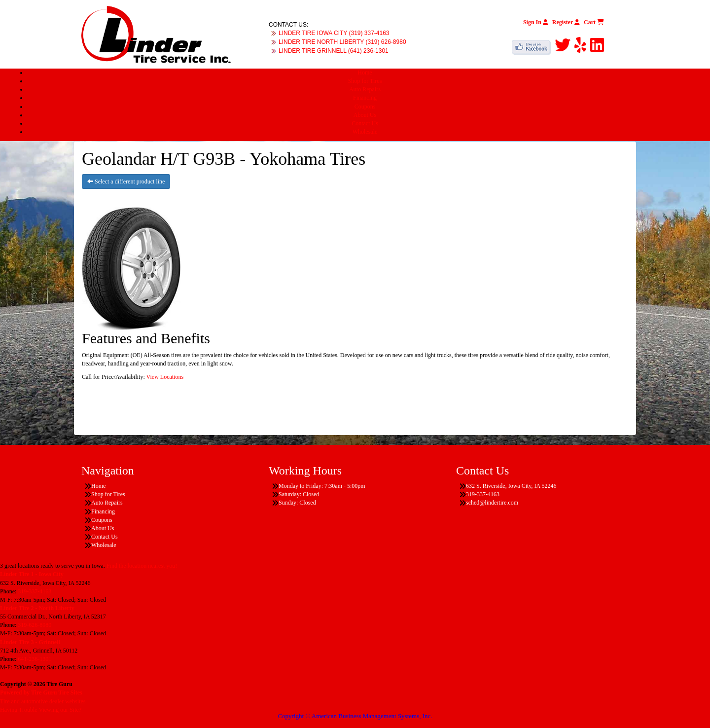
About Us (365, 115)
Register (566, 22)
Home (365, 73)
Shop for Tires (365, 81)
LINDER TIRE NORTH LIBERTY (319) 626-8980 (342, 42)
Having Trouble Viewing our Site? (41, 710)
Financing (365, 98)
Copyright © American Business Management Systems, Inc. (355, 716)
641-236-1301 (35, 659)
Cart (594, 22)
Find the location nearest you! (142, 566)
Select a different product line (126, 182)
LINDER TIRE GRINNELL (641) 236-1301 (334, 51)
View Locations (165, 377)
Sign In (536, 22)
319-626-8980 (35, 625)
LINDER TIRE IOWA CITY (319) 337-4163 (334, 33)
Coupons (365, 107)
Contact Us (365, 123)
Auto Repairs (365, 89)
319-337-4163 (35, 591)
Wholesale (365, 132)
